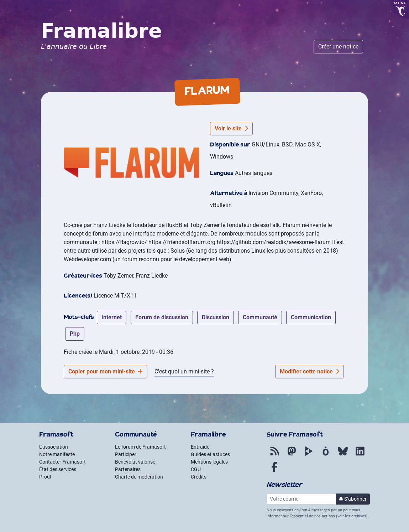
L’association (54, 447)
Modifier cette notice (310, 371)
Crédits (199, 477)
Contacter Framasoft (62, 462)
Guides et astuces (210, 454)
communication (311, 317)
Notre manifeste (57, 454)
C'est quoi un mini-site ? (184, 371)
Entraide (200, 447)
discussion (216, 317)
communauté (260, 317)
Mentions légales (209, 462)
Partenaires (128, 469)
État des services (58, 469)
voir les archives (352, 516)
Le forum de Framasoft (140, 447)
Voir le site (231, 128)
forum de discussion (162, 317)
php (75, 334)
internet (112, 317)
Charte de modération (139, 477)
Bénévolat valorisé (135, 462)
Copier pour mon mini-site (106, 371)
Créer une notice (338, 47)
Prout (45, 477)
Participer (126, 454)
